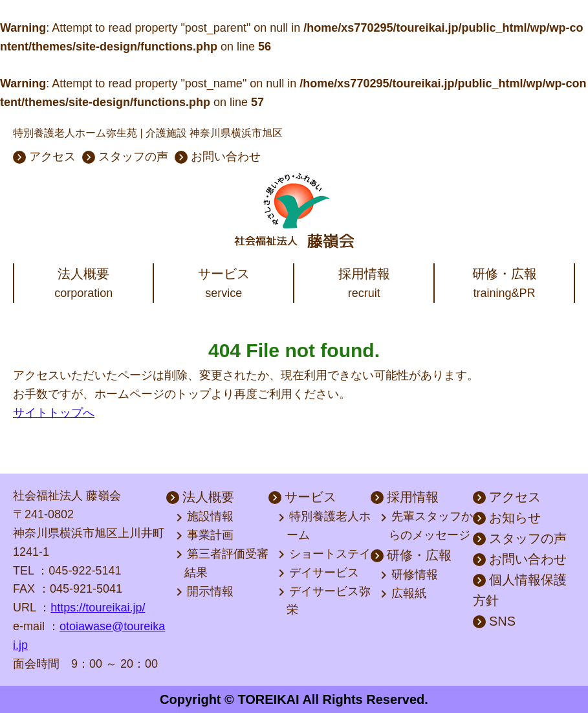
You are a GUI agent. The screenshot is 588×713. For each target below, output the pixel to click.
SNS (494, 621)
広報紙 (404, 594)
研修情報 (410, 575)
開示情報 (206, 592)
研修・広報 (411, 555)
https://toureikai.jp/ (98, 608)
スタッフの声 (125, 157)
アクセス (44, 157)
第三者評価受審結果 (223, 563)
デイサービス (320, 573)
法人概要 (200, 497)
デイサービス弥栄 (325, 600)
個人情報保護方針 (520, 590)
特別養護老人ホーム (325, 526)
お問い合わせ (218, 157)
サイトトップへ (54, 413)
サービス (302, 497)
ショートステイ (325, 554)
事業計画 (206, 536)
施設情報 (206, 518)
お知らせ (507, 518)
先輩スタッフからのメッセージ (428, 526)
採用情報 (405, 497)
